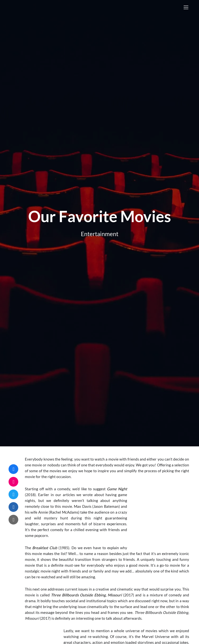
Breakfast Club (45, 548)
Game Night (117, 489)
